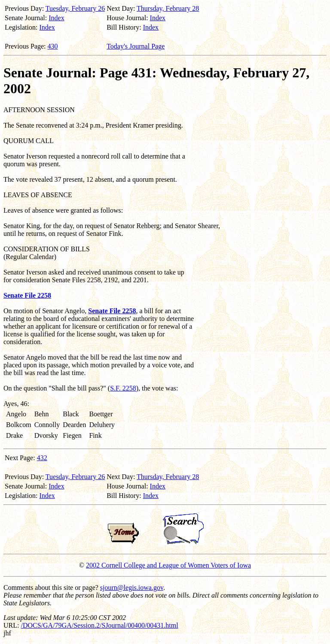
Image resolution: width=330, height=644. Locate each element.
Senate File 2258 (27, 295)
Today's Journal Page (136, 46)
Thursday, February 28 (168, 8)
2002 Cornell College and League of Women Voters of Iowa (168, 565)
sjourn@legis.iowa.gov (132, 588)
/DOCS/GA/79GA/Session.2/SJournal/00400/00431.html (99, 625)
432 (42, 458)
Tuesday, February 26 (75, 8)
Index (56, 18)
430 (53, 46)
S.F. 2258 (123, 388)
